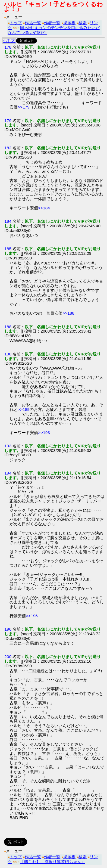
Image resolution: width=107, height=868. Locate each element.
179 (8, 121)
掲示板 (69, 23)
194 (8, 473)
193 (8, 446)
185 (8, 249)
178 (8, 47)
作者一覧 (52, 23)
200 (8, 657)
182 (8, 148)
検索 (83, 23)
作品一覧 (33, 23)
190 (8, 354)
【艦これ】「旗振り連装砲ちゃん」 (53, 862)
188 (8, 327)
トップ (16, 23)
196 (8, 629)
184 (8, 221)
